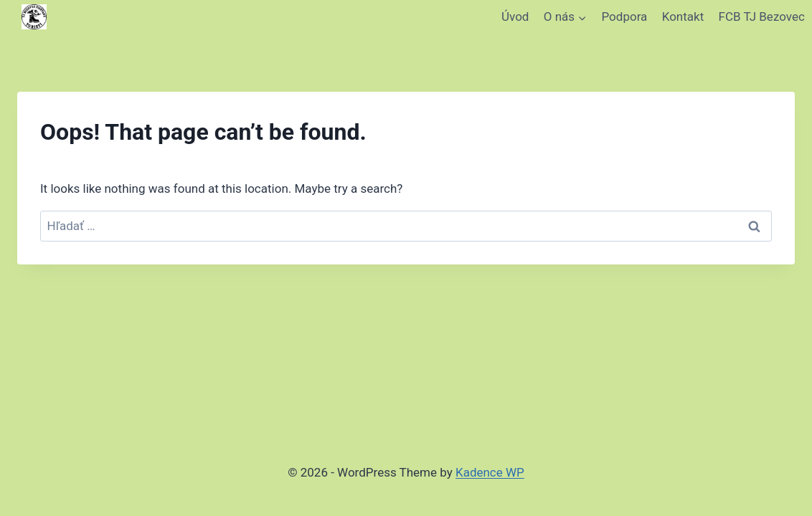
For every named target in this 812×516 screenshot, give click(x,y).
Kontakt (683, 16)
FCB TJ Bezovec (762, 16)
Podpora (625, 16)
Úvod (515, 16)
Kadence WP (490, 472)
